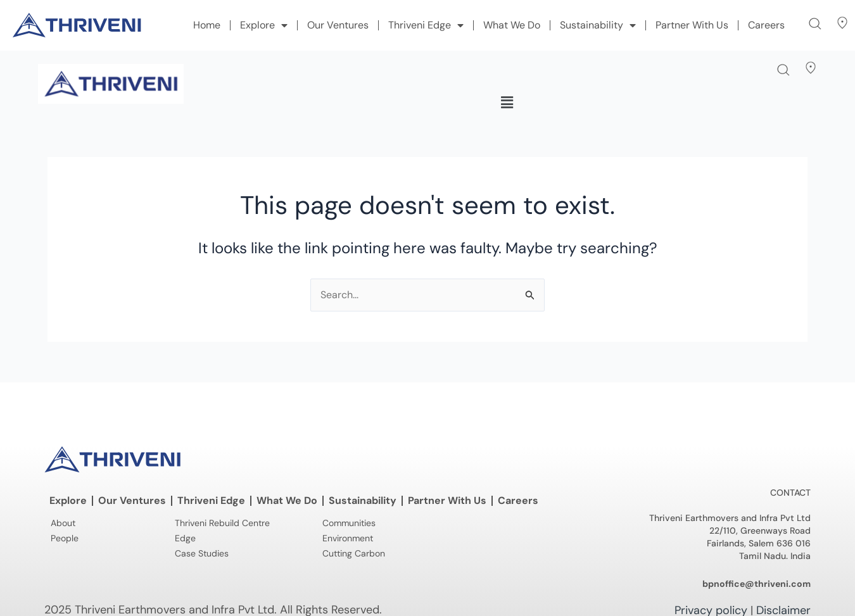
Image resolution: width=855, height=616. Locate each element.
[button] (815, 24)
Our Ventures (338, 25)
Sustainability (598, 25)
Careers (766, 25)
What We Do (512, 25)
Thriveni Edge (426, 25)
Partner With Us (692, 25)
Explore (264, 25)
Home (207, 25)
